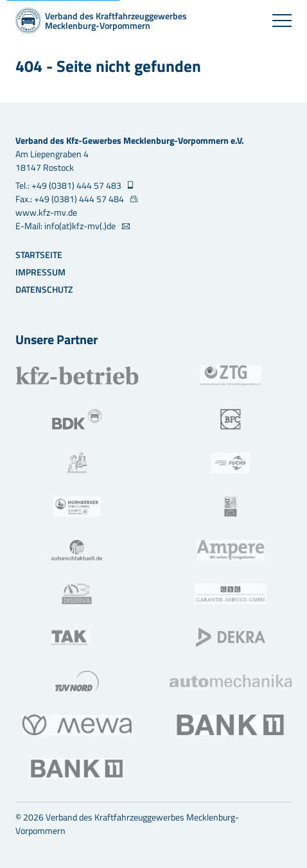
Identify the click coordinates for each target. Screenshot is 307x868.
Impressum (40, 272)
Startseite (39, 255)
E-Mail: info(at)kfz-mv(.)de (66, 226)
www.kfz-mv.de (46, 212)
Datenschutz (44, 289)
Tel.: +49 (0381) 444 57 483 (69, 185)
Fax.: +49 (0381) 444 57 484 (71, 199)
